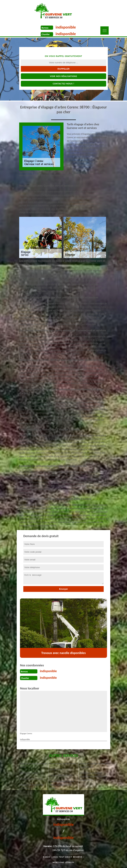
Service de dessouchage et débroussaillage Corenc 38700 (62, 785)
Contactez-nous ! (63, 84)
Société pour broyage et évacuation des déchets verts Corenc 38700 (93, 776)
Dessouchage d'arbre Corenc (63, 764)
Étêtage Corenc (57, 769)
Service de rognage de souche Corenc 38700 (94, 765)
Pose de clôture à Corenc (61, 775)
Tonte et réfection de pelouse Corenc (33, 765)
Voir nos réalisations (63, 76)
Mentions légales (63, 862)
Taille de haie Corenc (29, 773)
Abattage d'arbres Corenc (31, 779)
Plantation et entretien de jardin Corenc (31, 787)
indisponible (66, 27)
